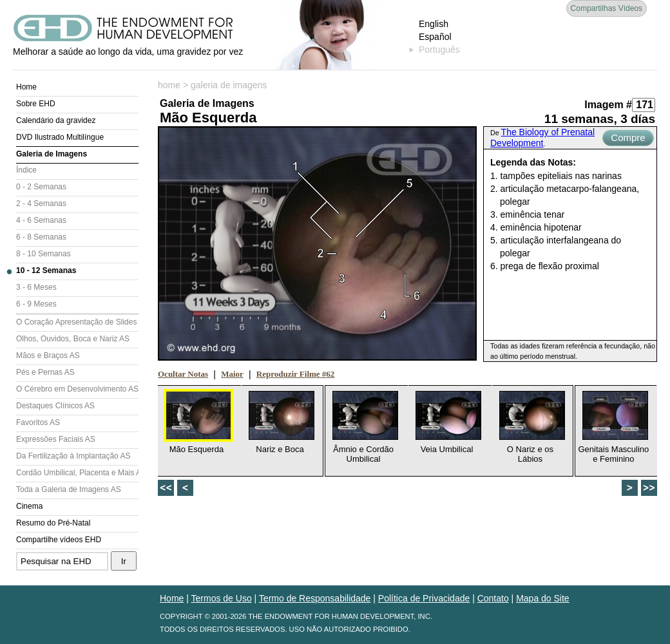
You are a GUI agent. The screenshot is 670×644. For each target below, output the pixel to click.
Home (26, 87)
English (434, 24)
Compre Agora (628, 139)
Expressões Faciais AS (56, 439)
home (169, 85)
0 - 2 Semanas (41, 187)
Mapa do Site (543, 598)
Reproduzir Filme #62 (296, 374)
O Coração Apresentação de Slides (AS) (77, 322)
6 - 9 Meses (36, 304)
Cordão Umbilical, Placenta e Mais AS (77, 473)
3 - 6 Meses (36, 287)
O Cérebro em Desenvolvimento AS (77, 389)
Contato (493, 598)
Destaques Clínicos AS (55, 406)
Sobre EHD (36, 104)
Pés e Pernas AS (45, 372)
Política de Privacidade (424, 598)
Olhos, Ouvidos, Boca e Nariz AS (73, 339)
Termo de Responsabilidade (315, 598)
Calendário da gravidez (56, 120)
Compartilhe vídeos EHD (59, 540)
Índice (26, 170)
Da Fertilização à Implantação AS (73, 456)
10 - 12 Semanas (46, 270)
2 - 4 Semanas (41, 204)
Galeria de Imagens (52, 154)
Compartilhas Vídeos (607, 8)
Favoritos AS (38, 422)
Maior (232, 374)
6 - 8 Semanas (41, 237)
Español (435, 37)
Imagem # (608, 105)
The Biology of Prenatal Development (542, 137)
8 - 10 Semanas (43, 254)
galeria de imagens (229, 85)
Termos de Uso (222, 598)
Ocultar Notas (183, 374)
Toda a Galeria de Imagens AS (69, 489)
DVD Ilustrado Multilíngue (60, 137)
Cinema (29, 506)
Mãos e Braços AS (48, 355)
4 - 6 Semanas (41, 220)
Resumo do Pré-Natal (53, 523)
